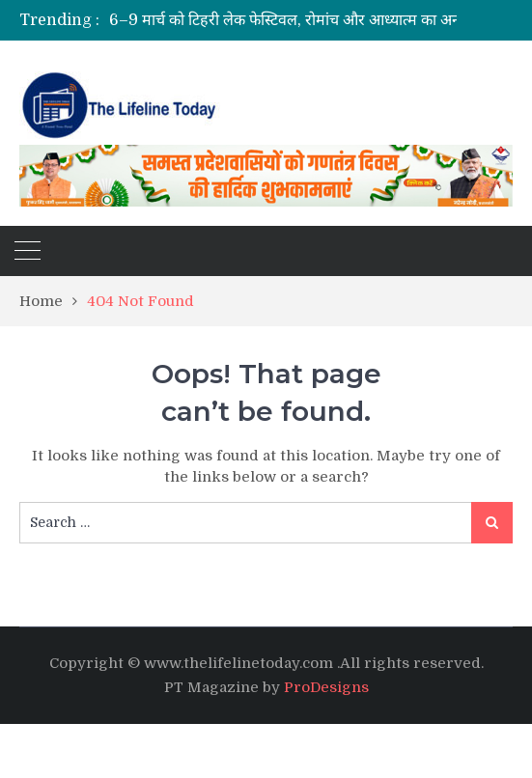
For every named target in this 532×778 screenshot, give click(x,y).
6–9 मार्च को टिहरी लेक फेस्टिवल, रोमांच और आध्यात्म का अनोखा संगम (311, 20)
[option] (321, 20)
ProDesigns (326, 687)
